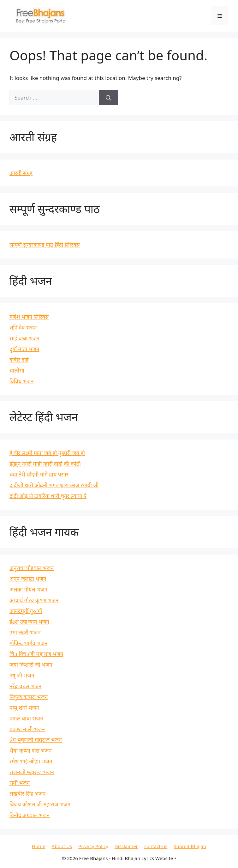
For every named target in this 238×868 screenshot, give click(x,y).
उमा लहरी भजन (25, 632)
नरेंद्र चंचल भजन (25, 686)
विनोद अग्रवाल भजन (30, 815)
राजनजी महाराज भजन (32, 772)
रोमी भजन (20, 783)
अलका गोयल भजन (28, 589)
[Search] (108, 98)
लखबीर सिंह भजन (27, 794)
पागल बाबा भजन (26, 718)
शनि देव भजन (23, 328)
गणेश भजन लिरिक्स (29, 317)
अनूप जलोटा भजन (28, 579)
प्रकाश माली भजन (27, 729)
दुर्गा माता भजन (24, 349)
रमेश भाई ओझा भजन (31, 761)
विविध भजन (22, 381)
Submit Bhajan (190, 846)
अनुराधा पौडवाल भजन (32, 568)
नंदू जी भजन (22, 675)
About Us (62, 846)
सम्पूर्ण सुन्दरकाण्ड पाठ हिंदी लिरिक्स (45, 245)
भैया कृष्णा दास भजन (31, 751)
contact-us (156, 846)
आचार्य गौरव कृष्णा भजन (34, 600)
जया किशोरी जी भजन (31, 665)
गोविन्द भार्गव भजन (28, 643)
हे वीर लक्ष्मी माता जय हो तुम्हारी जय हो (47, 453)
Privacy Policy (93, 846)
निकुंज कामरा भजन (29, 697)
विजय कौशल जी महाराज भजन (40, 804)
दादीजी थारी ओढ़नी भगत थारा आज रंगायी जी (54, 485)
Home (39, 846)
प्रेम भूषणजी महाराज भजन (36, 740)
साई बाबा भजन (24, 338)
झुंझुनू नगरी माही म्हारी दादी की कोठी (45, 464)
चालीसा (17, 370)
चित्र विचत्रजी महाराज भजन (36, 654)
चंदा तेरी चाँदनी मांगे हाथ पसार (39, 474)
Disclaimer (126, 846)
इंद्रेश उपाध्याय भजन (29, 622)
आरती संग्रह (21, 173)
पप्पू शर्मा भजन (24, 708)
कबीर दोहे (19, 360)
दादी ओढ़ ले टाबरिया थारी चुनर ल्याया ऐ (48, 496)
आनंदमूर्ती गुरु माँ (26, 611)
